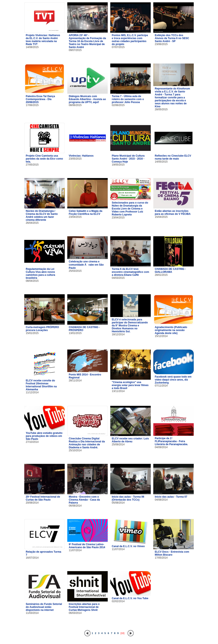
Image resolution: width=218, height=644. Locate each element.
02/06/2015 (118, 105)
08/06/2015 (75, 105)
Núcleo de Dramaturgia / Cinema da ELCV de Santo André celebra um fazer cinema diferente (42, 215)
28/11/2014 (75, 381)
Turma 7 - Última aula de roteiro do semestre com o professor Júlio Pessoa (128, 99)
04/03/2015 (118, 278)
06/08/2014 (75, 506)
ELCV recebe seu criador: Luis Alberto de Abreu (130, 440)
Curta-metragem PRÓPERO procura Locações (42, 329)
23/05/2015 (75, 159)
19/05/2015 (118, 165)
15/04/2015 (161, 217)
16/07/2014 (32, 558)
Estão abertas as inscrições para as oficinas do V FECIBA (173, 212)
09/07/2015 (75, 50)
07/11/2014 (161, 386)
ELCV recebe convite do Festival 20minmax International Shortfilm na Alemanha (41, 385)
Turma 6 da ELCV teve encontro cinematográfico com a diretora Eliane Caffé (130, 272)
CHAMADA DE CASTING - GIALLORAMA (170, 270)
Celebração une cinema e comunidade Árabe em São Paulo (86, 265)
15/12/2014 (161, 336)
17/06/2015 (32, 105)
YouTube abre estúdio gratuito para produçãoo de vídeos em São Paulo (44, 436)
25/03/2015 (75, 271)
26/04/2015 (32, 223)
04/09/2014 (161, 447)
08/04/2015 (32, 281)
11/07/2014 (75, 550)
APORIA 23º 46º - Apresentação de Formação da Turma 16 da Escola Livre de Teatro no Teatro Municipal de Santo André (87, 41)
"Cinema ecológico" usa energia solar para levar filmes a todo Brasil (130, 385)
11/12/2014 (32, 392)
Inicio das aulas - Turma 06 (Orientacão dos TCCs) (128, 498)
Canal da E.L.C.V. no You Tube (130, 598)
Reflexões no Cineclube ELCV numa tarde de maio (173, 157)
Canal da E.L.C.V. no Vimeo (128, 546)
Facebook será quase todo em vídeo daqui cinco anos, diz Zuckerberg (173, 380)
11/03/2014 (32, 613)
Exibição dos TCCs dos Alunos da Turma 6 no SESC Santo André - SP (172, 38)
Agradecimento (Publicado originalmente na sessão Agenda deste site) (171, 330)
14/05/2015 (161, 162)
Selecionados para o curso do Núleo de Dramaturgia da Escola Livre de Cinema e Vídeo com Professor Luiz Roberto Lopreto (130, 209)
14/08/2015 (32, 47)
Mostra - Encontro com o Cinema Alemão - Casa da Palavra (84, 500)
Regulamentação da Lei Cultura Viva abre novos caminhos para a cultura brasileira (40, 273)
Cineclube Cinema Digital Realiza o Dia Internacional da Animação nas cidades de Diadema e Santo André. (87, 443)
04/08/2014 (161, 500)
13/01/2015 (75, 333)
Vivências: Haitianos (81, 156)
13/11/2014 (118, 391)
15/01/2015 (32, 333)
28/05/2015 (161, 109)
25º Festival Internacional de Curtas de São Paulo (43, 498)
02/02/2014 (118, 601)
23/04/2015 (75, 217)
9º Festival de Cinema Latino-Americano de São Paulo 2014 (87, 546)
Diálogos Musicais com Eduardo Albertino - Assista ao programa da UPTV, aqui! (87, 99)
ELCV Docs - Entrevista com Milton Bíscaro (172, 553)
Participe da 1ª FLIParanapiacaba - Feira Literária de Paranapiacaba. (171, 441)
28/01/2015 (161, 275)
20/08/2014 (32, 503)
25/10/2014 (75, 450)
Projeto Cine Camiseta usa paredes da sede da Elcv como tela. (44, 159)
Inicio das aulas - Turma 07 (171, 497)
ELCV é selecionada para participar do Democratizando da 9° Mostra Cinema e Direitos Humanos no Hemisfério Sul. (130, 326)
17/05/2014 (161, 558)
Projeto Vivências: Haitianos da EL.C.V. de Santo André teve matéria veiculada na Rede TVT (43, 40)
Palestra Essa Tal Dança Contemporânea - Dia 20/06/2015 (40, 99)
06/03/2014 (75, 613)
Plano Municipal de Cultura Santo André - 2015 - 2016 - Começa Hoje (128, 159)
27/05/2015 (32, 165)
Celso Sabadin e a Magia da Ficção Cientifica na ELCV (85, 212)
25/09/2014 (118, 444)
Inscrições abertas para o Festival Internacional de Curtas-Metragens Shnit (84, 607)
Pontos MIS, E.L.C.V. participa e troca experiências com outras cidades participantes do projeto (130, 40)
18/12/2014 (118, 334)
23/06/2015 (161, 44)
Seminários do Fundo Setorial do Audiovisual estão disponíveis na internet (44, 607)
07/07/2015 (118, 47)
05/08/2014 (118, 503)
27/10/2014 (32, 442)
